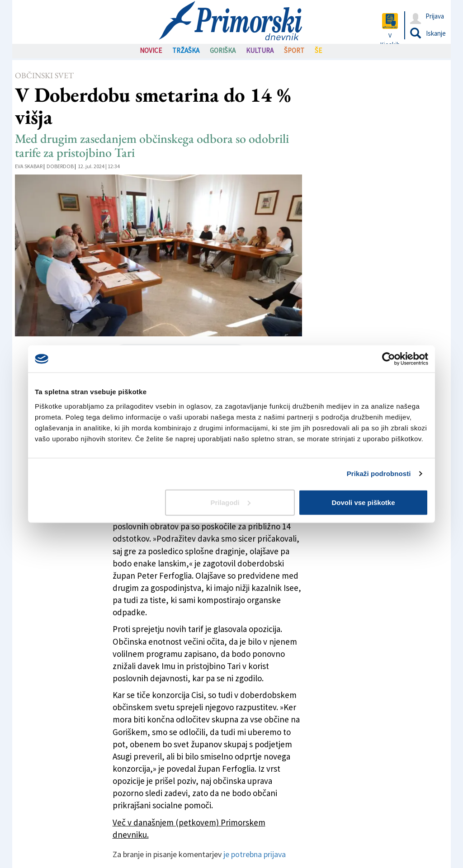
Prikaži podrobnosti (379, 474)
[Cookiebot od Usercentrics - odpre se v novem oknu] (389, 359)
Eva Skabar (29, 166)
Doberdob (60, 166)
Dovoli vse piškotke (363, 502)
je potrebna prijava (255, 854)
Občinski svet (44, 75)
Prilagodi (231, 502)
